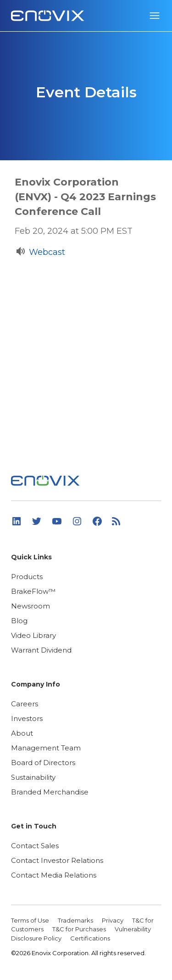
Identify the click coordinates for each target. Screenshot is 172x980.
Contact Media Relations (54, 875)
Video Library (33, 635)
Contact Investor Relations (57, 860)
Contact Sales (35, 846)
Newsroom (31, 606)
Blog (19, 621)
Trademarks (76, 920)
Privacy (113, 920)
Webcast (47, 252)
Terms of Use (31, 920)
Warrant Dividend (41, 650)
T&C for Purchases (80, 929)
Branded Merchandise (50, 792)
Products (27, 577)
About (22, 733)
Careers (25, 704)
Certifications (90, 938)
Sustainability (33, 777)
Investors (27, 718)
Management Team (46, 748)
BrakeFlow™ (33, 591)
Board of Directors (43, 763)
